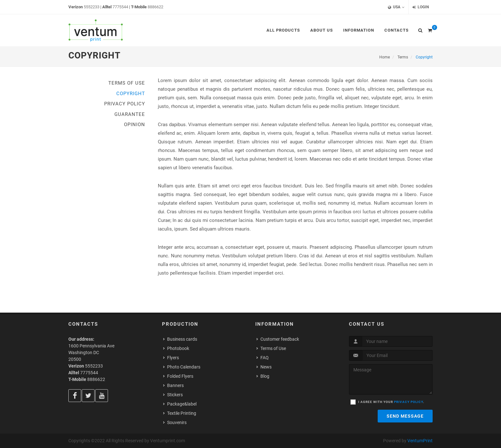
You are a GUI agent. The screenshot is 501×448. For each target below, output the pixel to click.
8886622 (155, 7)
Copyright (131, 94)
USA (396, 7)
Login (421, 7)
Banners (175, 385)
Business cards (182, 339)
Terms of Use (127, 83)
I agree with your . (391, 402)
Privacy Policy (125, 104)
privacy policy (409, 402)
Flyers (173, 358)
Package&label (182, 404)
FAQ (265, 358)
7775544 (120, 7)
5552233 (92, 7)
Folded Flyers (180, 376)
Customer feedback (280, 339)
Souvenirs (177, 422)
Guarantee (130, 114)
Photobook (178, 348)
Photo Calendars (184, 367)
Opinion (135, 125)
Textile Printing (182, 413)
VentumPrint (420, 441)
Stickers (175, 395)
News (266, 367)
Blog (265, 376)
